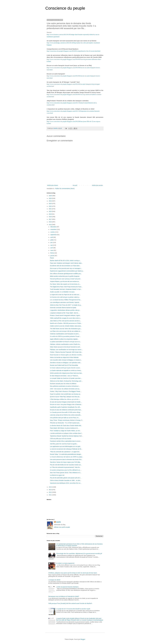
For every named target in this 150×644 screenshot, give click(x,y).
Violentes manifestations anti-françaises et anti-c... (65, 334)
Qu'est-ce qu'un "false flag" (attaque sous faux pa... (65, 397)
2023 (50, 204)
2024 (50, 201)
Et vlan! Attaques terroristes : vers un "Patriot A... (64, 376)
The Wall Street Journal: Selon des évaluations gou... (66, 329)
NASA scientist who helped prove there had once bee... (66, 373)
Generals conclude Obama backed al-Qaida (63, 308)
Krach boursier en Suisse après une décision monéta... (66, 355)
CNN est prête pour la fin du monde (61, 439)
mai (52, 245)
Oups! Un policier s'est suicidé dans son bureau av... (66, 394)
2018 (50, 217)
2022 (50, 206)
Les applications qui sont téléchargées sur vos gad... (66, 446)
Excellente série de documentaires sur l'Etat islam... (65, 266)
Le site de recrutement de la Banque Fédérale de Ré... (66, 449)
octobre (53, 232)
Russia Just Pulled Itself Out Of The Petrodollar (64, 365)
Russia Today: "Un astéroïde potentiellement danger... (66, 454)
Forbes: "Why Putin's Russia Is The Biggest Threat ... (66, 391)
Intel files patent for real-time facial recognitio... (64, 444)
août (52, 237)
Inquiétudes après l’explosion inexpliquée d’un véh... (66, 407)
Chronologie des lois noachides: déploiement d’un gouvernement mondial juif (79, 554)
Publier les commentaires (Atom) (65, 188)
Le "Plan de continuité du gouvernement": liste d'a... (65, 467)
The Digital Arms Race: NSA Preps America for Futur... (66, 287)
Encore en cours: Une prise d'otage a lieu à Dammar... (66, 404)
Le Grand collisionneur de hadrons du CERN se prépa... (67, 457)
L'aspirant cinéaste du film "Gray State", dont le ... (65, 313)
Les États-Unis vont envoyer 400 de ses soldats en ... (66, 331)
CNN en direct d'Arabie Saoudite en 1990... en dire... (66, 480)
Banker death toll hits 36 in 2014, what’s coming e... (65, 261)
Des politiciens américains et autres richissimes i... (65, 386)
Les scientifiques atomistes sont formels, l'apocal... (65, 302)
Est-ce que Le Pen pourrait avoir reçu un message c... (66, 268)
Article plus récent (52, 185)
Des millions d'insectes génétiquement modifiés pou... (66, 274)
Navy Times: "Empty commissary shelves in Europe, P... (67, 420)
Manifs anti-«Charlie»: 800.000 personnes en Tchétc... (66, 323)
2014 (50, 487)
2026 (50, 196)
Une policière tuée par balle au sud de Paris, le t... (65, 418)
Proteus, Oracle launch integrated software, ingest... (65, 315)
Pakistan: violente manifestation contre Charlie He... (65, 344)
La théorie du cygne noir (57, 475)
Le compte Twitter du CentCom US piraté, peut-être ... (66, 378)
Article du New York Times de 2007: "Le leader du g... (66, 305)
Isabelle (58, 522)
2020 (50, 211)
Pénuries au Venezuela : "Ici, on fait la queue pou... (65, 423)
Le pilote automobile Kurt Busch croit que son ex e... (66, 342)
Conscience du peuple (65, 8)
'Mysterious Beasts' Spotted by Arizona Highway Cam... (66, 436)
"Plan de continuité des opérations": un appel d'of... (65, 452)
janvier (52, 256)
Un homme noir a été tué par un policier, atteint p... (65, 297)
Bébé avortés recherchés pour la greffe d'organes (65, 276)
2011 (50, 495)
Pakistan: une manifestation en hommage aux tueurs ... (66, 350)
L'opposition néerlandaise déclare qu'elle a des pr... (65, 310)
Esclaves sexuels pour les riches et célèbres (63, 384)
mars (52, 250)
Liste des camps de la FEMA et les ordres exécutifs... (66, 415)
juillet (52, 240)
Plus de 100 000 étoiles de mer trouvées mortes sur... (66, 465)
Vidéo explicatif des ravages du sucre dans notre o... (66, 318)
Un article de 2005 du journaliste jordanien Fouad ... (65, 336)
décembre (53, 227)
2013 (50, 490)
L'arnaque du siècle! (54, 580)
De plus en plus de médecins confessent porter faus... (66, 410)
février (52, 253)
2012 (50, 492)
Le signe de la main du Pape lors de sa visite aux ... (65, 295)
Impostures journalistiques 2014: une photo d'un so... (66, 483)
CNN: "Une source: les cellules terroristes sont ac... (65, 389)
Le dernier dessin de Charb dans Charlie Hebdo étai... (66, 425)
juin (52, 242)
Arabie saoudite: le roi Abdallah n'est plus (62, 292)
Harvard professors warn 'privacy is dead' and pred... (66, 279)
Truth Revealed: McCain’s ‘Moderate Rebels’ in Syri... (66, 289)
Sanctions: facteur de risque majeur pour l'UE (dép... (66, 462)
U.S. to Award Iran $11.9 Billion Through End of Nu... (66, 300)
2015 (50, 225)
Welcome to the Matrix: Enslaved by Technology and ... (66, 381)
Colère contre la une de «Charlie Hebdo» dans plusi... (66, 326)
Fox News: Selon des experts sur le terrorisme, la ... (65, 284)
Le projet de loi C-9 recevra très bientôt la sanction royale (73, 609)
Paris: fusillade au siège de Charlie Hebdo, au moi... (65, 431)
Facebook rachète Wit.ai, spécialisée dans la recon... (66, 441)
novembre (53, 229)
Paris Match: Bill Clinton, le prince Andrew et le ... (65, 428)
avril (52, 248)
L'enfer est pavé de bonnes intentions (67, 587)
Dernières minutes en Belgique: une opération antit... (66, 363)
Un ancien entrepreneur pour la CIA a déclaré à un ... (66, 470)
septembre (54, 235)
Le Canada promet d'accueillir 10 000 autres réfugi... (66, 412)
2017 (50, 219)
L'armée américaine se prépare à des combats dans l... (66, 433)
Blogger (83, 639)
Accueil (75, 185)
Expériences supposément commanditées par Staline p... (67, 271)
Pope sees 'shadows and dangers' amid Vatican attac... (66, 263)
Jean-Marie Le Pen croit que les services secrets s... (66, 321)
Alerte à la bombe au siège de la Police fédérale (64, 357)
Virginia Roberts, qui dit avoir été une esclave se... (65, 281)
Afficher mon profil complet (62, 527)
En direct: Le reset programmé (65, 563)
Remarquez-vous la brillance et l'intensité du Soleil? (64, 596)
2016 (50, 222)
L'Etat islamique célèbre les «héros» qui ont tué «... (65, 399)
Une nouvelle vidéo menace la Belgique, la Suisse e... (66, 360)
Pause (52, 258)
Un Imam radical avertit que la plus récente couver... (65, 368)
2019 (50, 214)
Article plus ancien (97, 185)
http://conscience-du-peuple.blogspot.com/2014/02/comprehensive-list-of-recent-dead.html (74, 51)
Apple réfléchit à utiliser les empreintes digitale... (64, 339)
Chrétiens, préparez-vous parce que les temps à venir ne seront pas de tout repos (73, 573)
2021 (50, 209)
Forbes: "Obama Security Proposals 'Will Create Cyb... (66, 352)
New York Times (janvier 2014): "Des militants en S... (66, 473)
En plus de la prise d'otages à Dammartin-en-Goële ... (66, 402)
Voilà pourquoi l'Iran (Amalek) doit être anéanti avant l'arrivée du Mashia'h (70, 603)
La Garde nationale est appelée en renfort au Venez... (66, 370)
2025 (50, 198)
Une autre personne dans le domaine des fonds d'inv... (66, 459)
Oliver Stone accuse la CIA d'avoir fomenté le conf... (65, 347)
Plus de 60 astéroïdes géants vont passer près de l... (66, 478)
